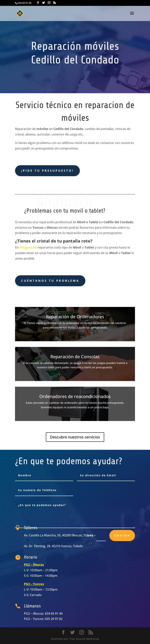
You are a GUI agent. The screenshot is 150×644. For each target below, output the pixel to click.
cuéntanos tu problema (50, 281)
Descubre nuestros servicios (75, 437)
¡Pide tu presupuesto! (47, 171)
